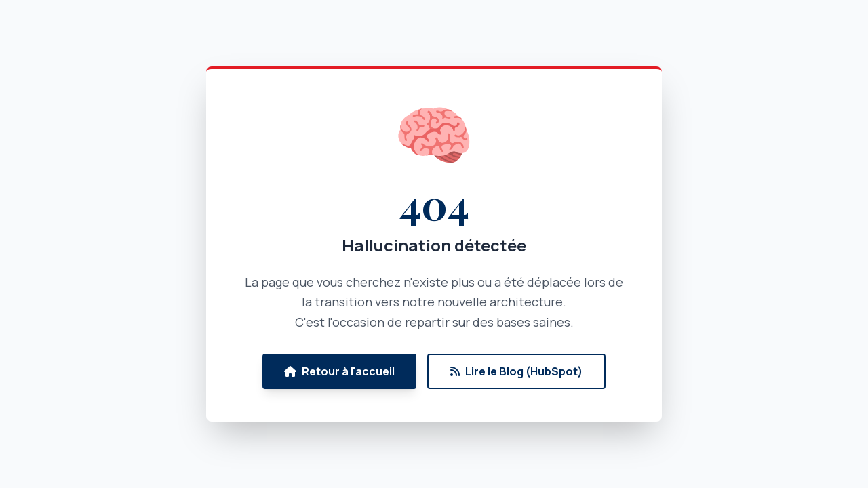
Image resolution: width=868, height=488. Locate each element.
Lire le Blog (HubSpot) (516, 371)
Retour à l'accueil (339, 371)
